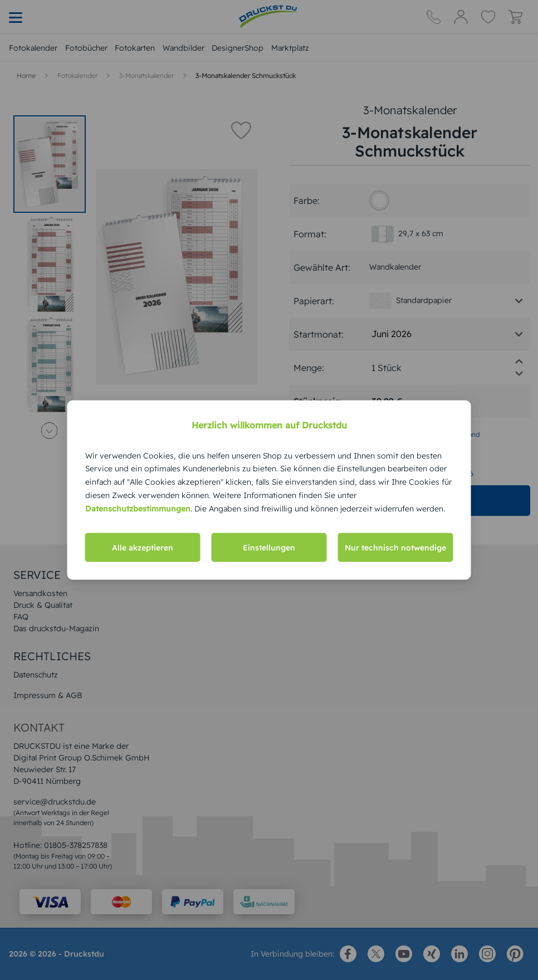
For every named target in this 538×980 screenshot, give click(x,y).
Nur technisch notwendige (395, 548)
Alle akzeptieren (143, 548)
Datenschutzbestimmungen (138, 508)
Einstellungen (269, 548)
